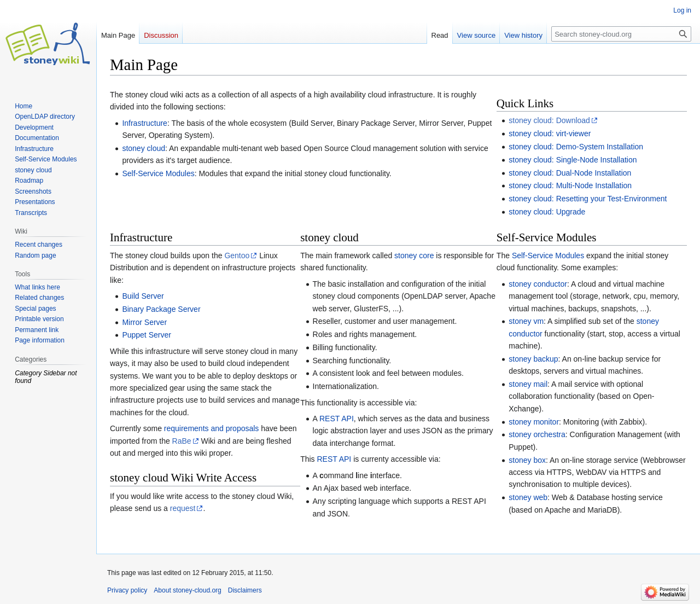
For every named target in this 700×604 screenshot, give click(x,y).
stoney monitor (534, 422)
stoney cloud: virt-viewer (550, 133)
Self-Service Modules (158, 173)
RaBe (182, 441)
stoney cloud (144, 148)
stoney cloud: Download (549, 120)
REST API (337, 419)
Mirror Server (144, 322)
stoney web (528, 497)
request (183, 508)
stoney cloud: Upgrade (547, 212)
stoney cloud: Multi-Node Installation (570, 185)
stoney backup (533, 359)
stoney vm (526, 321)
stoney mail (528, 384)
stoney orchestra (537, 434)
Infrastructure (144, 123)
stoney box (527, 460)
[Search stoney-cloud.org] (621, 34)
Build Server (143, 296)
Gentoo (237, 255)
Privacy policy (127, 590)
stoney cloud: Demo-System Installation (576, 147)
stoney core (414, 255)
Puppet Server (147, 335)
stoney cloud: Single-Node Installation (573, 160)
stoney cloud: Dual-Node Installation (570, 173)
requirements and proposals (212, 428)
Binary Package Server (161, 309)
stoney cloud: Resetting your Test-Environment (588, 199)
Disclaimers (245, 590)
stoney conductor (538, 284)
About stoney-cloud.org (187, 590)
